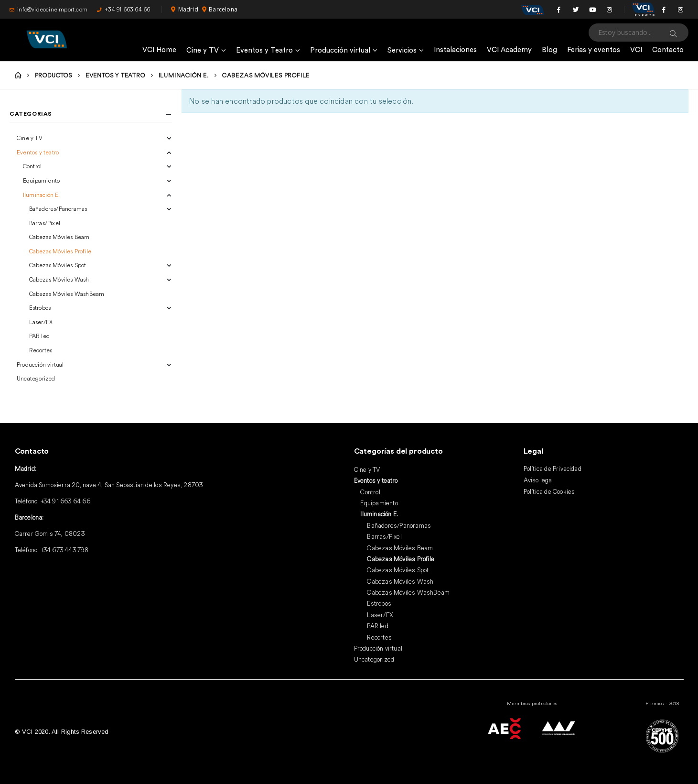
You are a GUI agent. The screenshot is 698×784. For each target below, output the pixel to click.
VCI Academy (509, 50)
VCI (636, 50)
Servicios (402, 50)
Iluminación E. (42, 195)
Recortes (41, 350)
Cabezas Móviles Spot (58, 265)
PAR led (39, 336)
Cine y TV (203, 50)
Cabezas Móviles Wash (59, 279)
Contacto (668, 50)
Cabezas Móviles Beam (59, 237)
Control (32, 166)
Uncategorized (36, 378)
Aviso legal (539, 480)
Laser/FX (41, 322)
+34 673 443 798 (65, 550)
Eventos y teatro (38, 152)
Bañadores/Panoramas (58, 209)
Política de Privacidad (553, 468)
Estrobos (40, 308)
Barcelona (220, 9)
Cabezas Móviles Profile (60, 251)
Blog (549, 50)
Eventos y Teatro (264, 50)
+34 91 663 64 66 (123, 9)
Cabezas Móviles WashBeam (67, 294)
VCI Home (159, 50)
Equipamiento (41, 180)
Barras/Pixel (45, 223)
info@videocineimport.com (48, 9)
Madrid (184, 9)
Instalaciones (455, 50)
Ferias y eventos (594, 50)
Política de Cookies (549, 491)
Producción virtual (340, 50)
